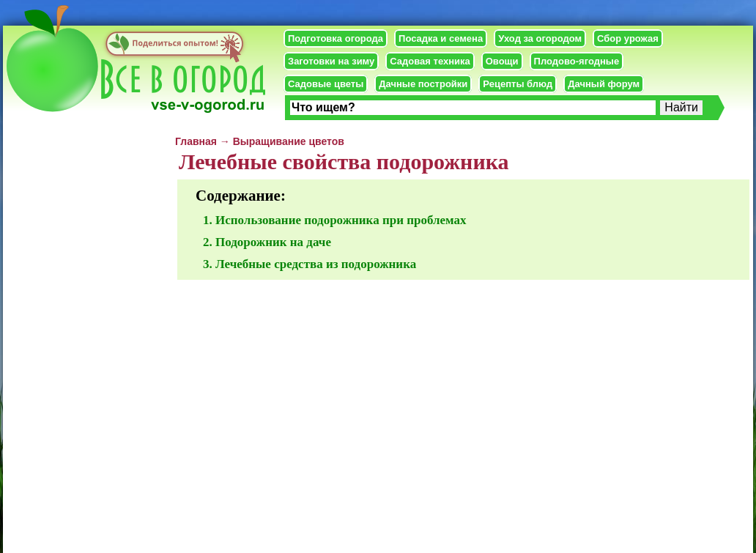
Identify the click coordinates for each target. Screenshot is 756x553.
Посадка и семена (441, 38)
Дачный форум (604, 84)
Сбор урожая (628, 38)
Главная (196, 141)
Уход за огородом (540, 38)
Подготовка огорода (336, 38)
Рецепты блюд (518, 84)
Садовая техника (430, 61)
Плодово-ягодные (577, 61)
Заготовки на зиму (331, 61)
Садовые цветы (326, 84)
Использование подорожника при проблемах (341, 220)
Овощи (502, 61)
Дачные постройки (423, 84)
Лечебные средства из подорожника (316, 264)
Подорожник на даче (273, 242)
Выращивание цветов (289, 141)
